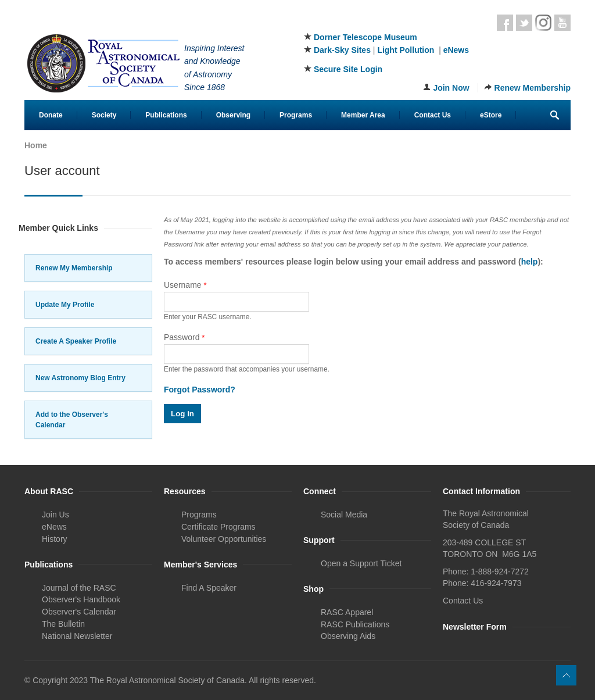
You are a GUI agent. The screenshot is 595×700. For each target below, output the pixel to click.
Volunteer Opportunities (224, 539)
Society (104, 115)
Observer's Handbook (81, 599)
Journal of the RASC (79, 588)
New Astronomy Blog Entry (80, 378)
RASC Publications (355, 624)
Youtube (562, 23)
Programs (296, 115)
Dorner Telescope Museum (365, 37)
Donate (51, 115)
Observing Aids (348, 636)
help (530, 262)
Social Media (344, 515)
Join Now (451, 88)
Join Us (55, 515)
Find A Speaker (209, 588)
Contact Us (433, 115)
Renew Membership (533, 88)
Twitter (524, 23)
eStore (491, 115)
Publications (166, 115)
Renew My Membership (74, 268)
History (55, 539)
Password (184, 337)
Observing (233, 115)
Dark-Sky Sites (342, 50)
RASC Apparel (347, 612)
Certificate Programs (218, 527)
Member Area (363, 115)
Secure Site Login (348, 69)
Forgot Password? (200, 390)
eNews (456, 50)
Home (36, 145)
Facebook (505, 23)
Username (185, 285)
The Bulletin (63, 624)
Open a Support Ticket (361, 563)
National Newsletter (77, 636)
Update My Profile (65, 305)
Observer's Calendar (79, 612)
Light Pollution (406, 50)
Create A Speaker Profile (76, 341)
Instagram (543, 23)
